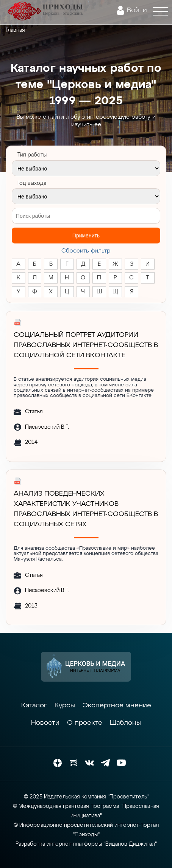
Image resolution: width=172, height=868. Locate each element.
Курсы (65, 705)
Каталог (34, 705)
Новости (45, 723)
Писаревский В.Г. (47, 427)
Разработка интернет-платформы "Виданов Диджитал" (86, 844)
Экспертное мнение (117, 705)
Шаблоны (125, 723)
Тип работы (32, 155)
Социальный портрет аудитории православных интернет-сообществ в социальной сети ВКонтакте (86, 345)
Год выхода (32, 183)
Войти (137, 10)
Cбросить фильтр (86, 251)
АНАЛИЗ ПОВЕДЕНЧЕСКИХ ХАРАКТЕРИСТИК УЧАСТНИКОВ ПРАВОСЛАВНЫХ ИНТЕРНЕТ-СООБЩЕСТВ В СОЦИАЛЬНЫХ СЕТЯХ (86, 509)
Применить (86, 236)
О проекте (85, 723)
